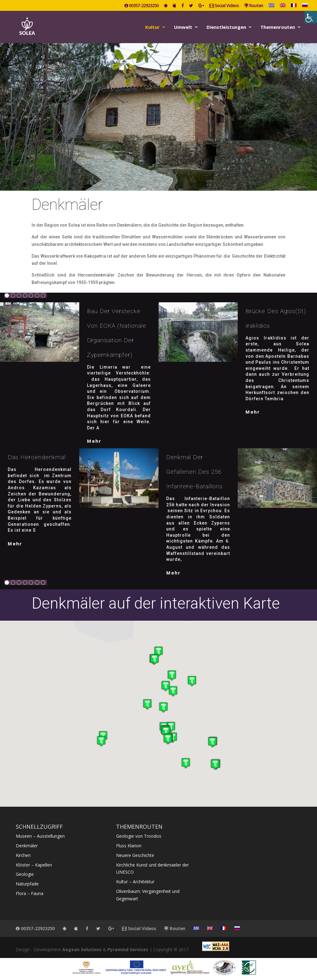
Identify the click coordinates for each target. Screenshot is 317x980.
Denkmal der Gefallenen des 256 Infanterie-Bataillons (194, 472)
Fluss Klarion (129, 846)
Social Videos (224, 6)
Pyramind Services (128, 949)
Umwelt (183, 27)
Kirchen (23, 855)
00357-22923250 (141, 6)
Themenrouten (278, 27)
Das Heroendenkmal (37, 457)
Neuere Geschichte (135, 855)
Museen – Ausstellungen (40, 836)
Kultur (152, 27)
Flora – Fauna (30, 893)
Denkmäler (27, 846)
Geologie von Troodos (139, 836)
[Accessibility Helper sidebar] (311, 17)
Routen (254, 6)
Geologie (25, 874)
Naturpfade (27, 884)
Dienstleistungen (226, 27)
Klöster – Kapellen (34, 865)
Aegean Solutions (82, 949)
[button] (154, 659)
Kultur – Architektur (135, 882)
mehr (94, 441)
